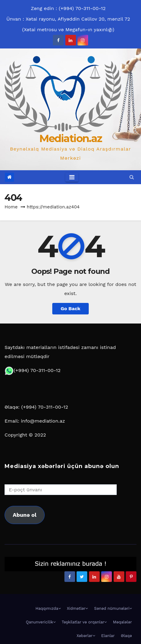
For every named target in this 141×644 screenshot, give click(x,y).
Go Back (71, 309)
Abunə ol (25, 515)
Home (11, 207)
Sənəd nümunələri (113, 608)
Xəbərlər (86, 636)
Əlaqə (126, 636)
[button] (132, 177)
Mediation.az (71, 138)
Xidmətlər (77, 608)
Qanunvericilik (41, 622)
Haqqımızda (48, 608)
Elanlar (108, 636)
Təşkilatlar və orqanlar (84, 622)
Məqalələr (122, 622)
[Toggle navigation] (72, 177)
